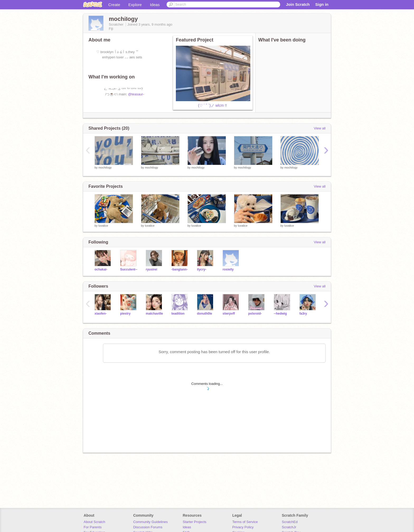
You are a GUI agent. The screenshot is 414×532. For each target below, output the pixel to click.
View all (320, 128)
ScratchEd (290, 522)
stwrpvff (229, 314)
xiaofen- (101, 314)
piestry (125, 314)
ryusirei (151, 269)
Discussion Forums (148, 527)
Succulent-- (129, 269)
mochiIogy (105, 167)
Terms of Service (245, 522)
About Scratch (95, 522)
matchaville (154, 314)
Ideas (155, 5)
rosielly (228, 269)
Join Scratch (298, 4)
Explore (135, 5)
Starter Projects (195, 522)
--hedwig (280, 314)
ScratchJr (289, 527)
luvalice (103, 226)
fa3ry (303, 314)
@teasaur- (136, 94)
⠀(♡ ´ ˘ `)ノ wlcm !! (201, 105)
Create (114, 5)
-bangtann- (180, 269)
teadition (178, 314)
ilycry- (202, 269)
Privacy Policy (243, 527)
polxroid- (255, 314)
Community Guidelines (150, 522)
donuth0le (204, 314)
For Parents (93, 527)
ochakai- (101, 269)
